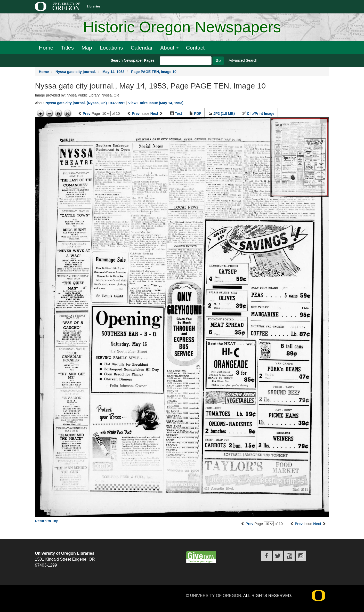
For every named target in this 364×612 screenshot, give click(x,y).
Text (179, 114)
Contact (195, 48)
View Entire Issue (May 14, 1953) (156, 103)
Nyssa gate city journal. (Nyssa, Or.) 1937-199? (85, 103)
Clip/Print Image (261, 114)
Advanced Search (243, 60)
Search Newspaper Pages (133, 60)
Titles (67, 48)
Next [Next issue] (154, 114)
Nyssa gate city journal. (76, 72)
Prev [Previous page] (86, 114)
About (169, 48)
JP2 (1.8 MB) (224, 114)
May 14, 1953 (114, 72)
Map (87, 48)
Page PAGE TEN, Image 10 (154, 72)
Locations (111, 48)
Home (46, 48)
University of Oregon (216, 596)
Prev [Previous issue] (136, 114)
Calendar (142, 48)
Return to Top (47, 521)
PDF (198, 114)
